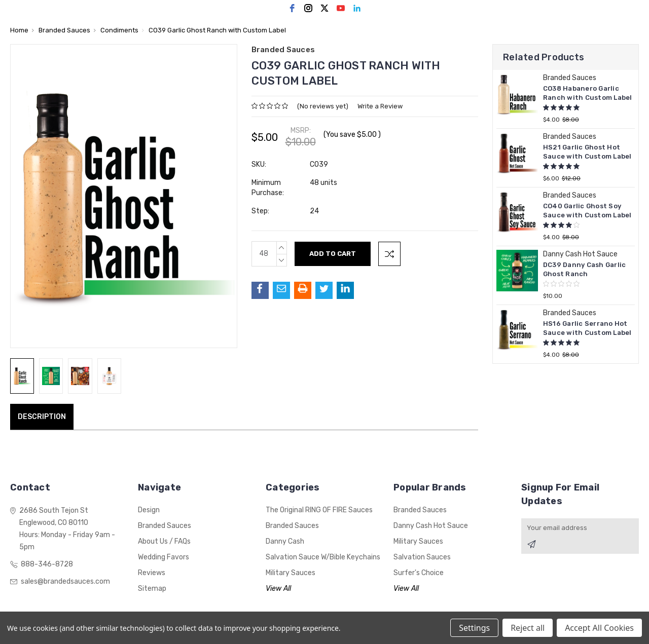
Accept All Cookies (599, 628)
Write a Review (380, 106)
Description (42, 417)
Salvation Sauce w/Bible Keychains (323, 557)
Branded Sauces (165, 526)
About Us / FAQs (164, 541)
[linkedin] (357, 8)
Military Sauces (291, 573)
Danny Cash (285, 541)
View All (278, 589)
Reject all (528, 628)
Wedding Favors (164, 557)
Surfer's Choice (419, 573)
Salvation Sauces (422, 557)
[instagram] (308, 8)
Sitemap (152, 589)
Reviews (152, 573)
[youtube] (341, 8)
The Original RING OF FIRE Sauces (319, 510)
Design (149, 510)
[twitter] (324, 8)
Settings (474, 628)
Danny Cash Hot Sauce (431, 526)
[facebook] (292, 8)
